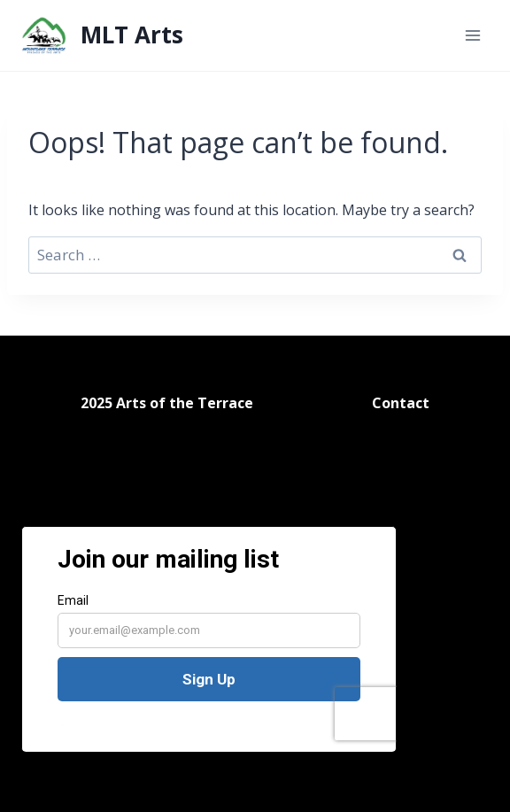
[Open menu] (472, 35)
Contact (401, 391)
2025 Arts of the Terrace (167, 391)
